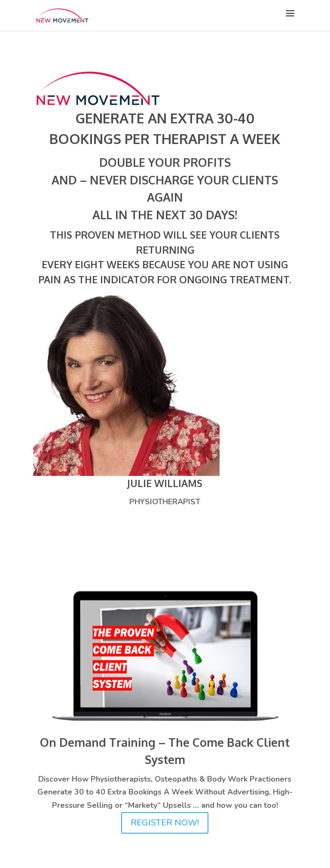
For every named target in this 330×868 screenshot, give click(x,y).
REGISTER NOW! (165, 823)
